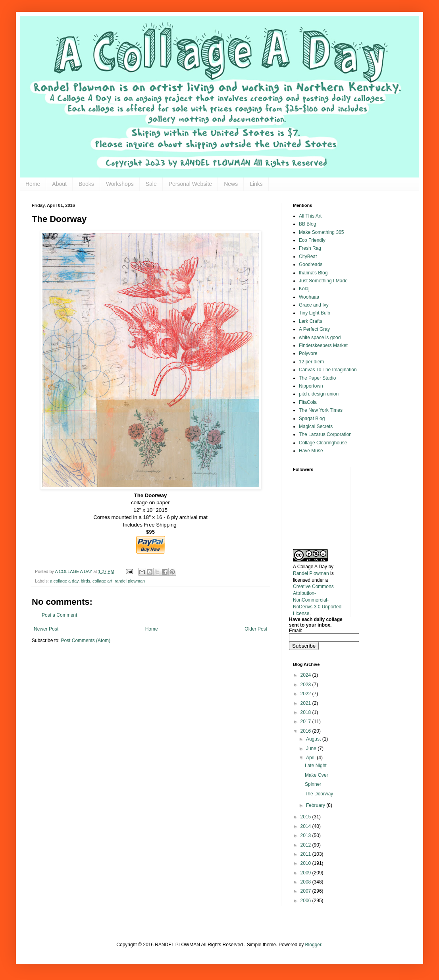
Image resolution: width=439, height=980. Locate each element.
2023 (306, 685)
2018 (306, 712)
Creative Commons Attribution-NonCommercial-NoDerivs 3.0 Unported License (317, 600)
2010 (306, 863)
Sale (151, 184)
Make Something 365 (321, 232)
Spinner (313, 784)
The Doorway (319, 794)
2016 (306, 731)
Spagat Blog (312, 419)
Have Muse (311, 451)
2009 (306, 873)
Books (86, 184)
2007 (306, 891)
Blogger (313, 945)
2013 (306, 835)
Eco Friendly (312, 240)
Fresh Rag (310, 248)
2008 (306, 882)
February (316, 805)
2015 (306, 817)
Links (256, 184)
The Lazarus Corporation (325, 434)
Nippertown (311, 386)
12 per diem (311, 362)
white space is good (320, 338)
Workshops (120, 184)
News (231, 184)
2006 (306, 901)
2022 (306, 694)
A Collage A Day (310, 567)
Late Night (316, 766)
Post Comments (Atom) (86, 640)
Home (33, 184)
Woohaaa (309, 297)
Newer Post (46, 629)
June (312, 749)
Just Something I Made (323, 281)
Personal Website (190, 184)
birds (86, 581)
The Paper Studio (317, 378)
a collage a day (64, 581)
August (314, 739)
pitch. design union (319, 394)
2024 (306, 675)
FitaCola (308, 402)
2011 (306, 854)
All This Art (310, 216)
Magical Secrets (316, 426)
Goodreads (311, 264)
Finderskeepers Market (323, 345)
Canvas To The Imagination (328, 370)
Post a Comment (59, 615)
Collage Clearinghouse (323, 443)
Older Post (256, 629)
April (311, 758)
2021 (306, 703)
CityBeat (308, 257)
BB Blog (307, 224)
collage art (102, 581)
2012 (306, 845)
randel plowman (130, 581)
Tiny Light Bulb (315, 313)
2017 (306, 721)
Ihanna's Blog (313, 273)
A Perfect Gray (314, 329)
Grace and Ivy (314, 305)
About (59, 184)
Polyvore (308, 353)
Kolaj (304, 289)
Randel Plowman (311, 573)
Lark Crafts (311, 321)
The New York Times (321, 410)
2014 (306, 826)
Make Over (317, 775)
